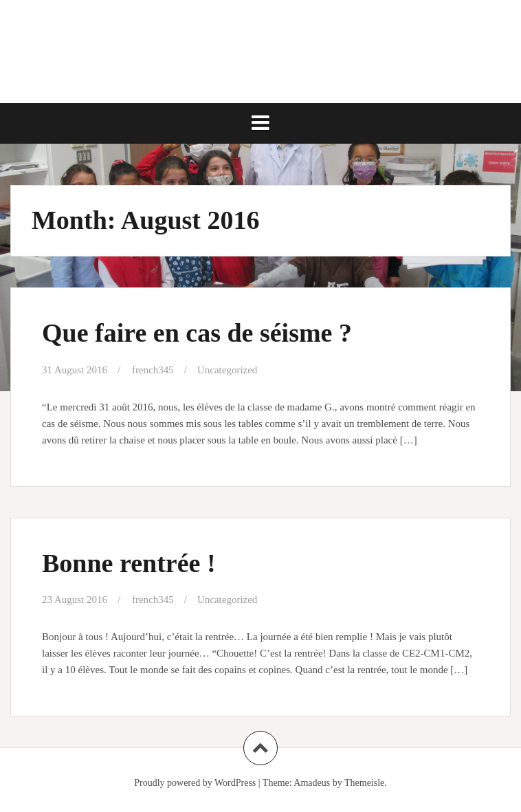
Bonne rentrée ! (129, 563)
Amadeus (312, 783)
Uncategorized (227, 370)
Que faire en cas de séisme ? (197, 333)
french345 (153, 370)
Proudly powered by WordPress (195, 783)
